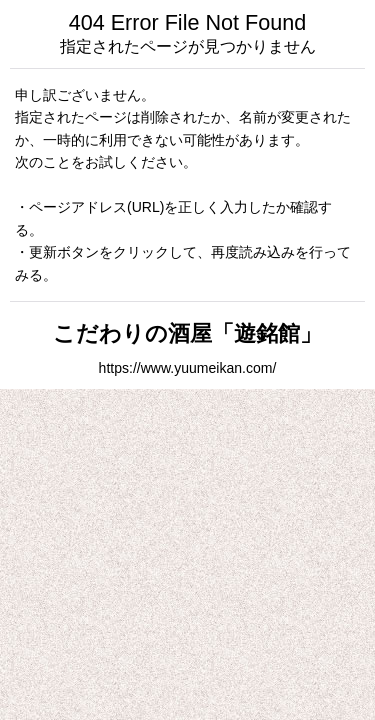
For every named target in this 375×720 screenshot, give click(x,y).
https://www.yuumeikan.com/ (188, 368)
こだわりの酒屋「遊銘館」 (187, 333)
